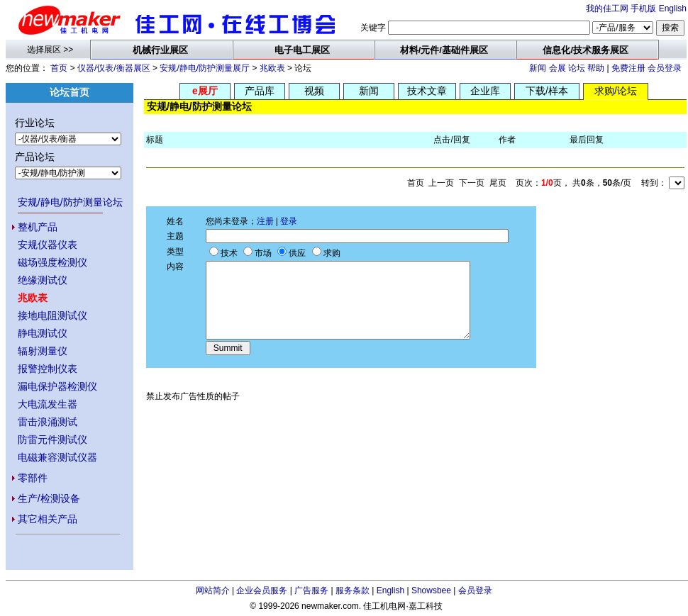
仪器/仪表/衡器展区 (114, 68)
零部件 (33, 478)
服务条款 (353, 590)
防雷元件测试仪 (52, 439)
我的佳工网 (607, 9)
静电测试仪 (43, 333)
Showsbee (431, 590)
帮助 (596, 68)
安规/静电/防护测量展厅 (205, 68)
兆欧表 (272, 68)
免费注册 (628, 68)
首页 (59, 68)
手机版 (643, 9)
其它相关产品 (48, 519)
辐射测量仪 (43, 351)
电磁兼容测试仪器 (57, 457)
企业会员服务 (262, 590)
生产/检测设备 (49, 498)
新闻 (538, 68)
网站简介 (213, 590)
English (673, 9)
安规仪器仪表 (48, 245)
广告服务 (311, 590)
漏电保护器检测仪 (57, 386)
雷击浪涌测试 (48, 422)
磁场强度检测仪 (52, 262)
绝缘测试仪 (43, 280)
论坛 (577, 68)
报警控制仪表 (48, 369)
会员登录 (665, 68)
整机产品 (38, 227)
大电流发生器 (48, 404)
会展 (557, 68)
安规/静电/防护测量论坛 (70, 202)
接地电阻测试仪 (52, 315)
